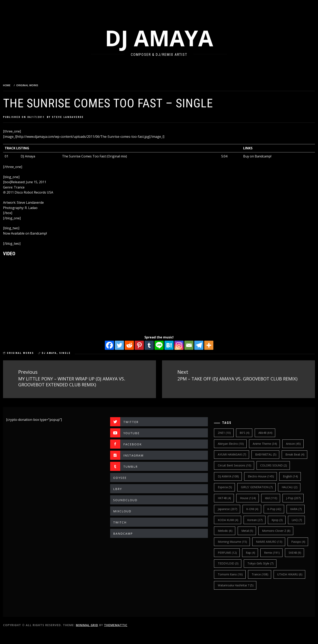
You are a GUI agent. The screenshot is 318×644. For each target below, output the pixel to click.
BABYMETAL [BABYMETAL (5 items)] (269, 454)
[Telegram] (204, 345)
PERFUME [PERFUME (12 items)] (254, 563)
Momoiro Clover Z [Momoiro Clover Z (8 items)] (280, 541)
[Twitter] (124, 345)
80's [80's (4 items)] (248, 432)
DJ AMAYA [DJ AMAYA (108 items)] (267, 476)
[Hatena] (174, 345)
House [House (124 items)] (229, 508)
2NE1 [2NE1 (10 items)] (228, 432)
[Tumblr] (154, 345)
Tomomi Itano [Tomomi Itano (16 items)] (234, 585)
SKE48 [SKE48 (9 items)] (227, 574)
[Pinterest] (144, 345)
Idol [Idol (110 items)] (252, 508)
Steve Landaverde (78, 117)
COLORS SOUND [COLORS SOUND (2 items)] (234, 476)
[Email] (194, 345)
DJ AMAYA (164, 38)
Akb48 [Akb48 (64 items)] (269, 432)
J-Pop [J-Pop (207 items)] (275, 508)
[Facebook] (114, 345)
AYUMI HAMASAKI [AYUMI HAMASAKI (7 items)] (235, 454)
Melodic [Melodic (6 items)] (228, 541)
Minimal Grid (97, 636)
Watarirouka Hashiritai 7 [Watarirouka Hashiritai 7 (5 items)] (239, 596)
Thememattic (126, 636)
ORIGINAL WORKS (31, 353)
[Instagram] (184, 345)
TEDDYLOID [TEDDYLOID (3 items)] (253, 574)
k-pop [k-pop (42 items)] (278, 519)
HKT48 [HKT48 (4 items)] (293, 498)
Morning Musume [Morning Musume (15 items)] (236, 552)
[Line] (164, 345)
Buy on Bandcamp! (259, 156)
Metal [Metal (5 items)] (250, 541)
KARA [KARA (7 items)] (299, 519)
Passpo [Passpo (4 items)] (228, 563)
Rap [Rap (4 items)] (277, 563)
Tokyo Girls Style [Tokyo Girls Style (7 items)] (285, 574)
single (75, 353)
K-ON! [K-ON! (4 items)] (256, 519)
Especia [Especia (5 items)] (287, 487)
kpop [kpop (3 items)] (281, 530)
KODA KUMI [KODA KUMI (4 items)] (231, 530)
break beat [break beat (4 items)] (231, 465)
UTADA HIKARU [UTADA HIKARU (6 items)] (293, 585)
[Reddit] (134, 345)
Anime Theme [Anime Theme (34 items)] (268, 443)
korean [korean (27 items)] (258, 530)
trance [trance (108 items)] (263, 585)
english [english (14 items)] (264, 487)
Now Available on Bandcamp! (35, 233)
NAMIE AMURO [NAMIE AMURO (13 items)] (272, 552)
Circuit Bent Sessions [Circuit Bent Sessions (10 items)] (266, 465)
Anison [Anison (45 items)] (297, 443)
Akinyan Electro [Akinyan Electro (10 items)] (234, 443)
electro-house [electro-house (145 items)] (234, 487)
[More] (214, 345)
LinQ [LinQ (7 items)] (300, 530)
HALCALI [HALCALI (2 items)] (270, 498)
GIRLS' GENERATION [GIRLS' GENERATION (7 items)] (237, 498)
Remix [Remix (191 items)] (298, 563)
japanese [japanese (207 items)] (231, 519)
